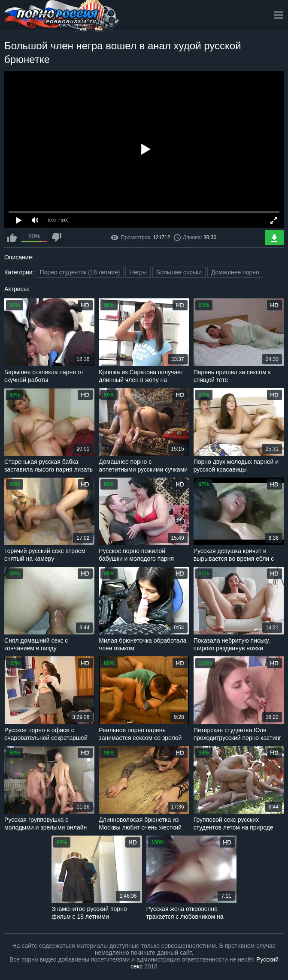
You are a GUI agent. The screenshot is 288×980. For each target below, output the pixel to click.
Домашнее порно (235, 272)
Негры (138, 272)
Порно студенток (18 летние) (80, 272)
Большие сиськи (179, 272)
